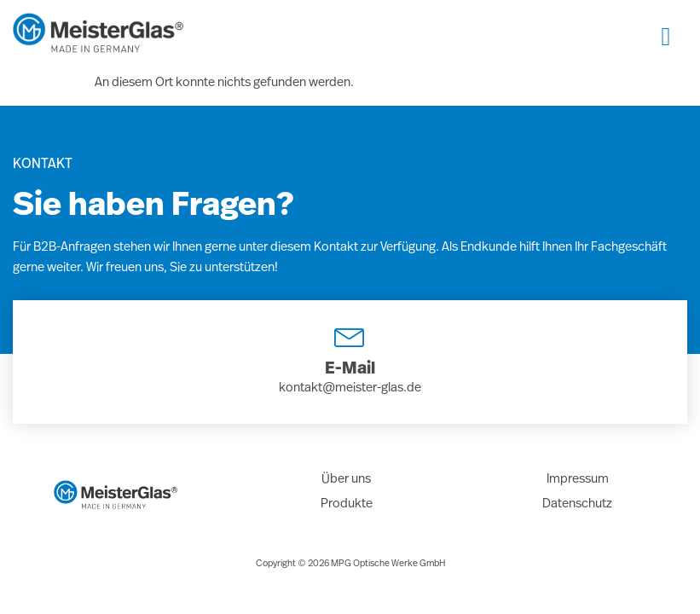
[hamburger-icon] (666, 37)
